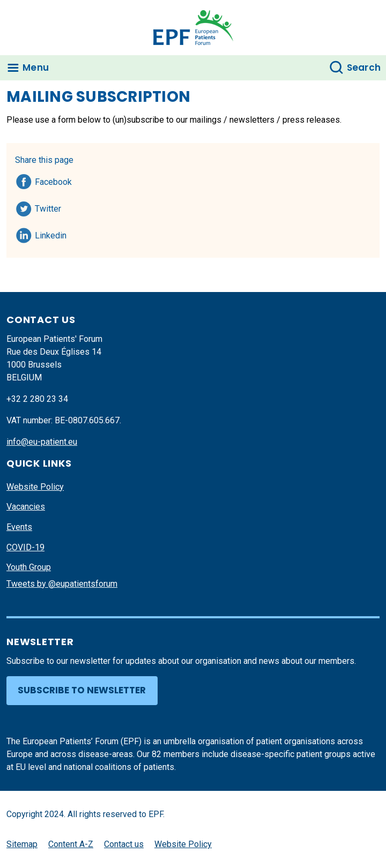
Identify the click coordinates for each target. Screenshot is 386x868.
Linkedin (51, 234)
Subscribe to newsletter (82, 690)
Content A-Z (71, 844)
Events (19, 527)
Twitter (51, 207)
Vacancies (26, 507)
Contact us (124, 844)
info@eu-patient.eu (42, 442)
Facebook (53, 180)
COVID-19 (25, 547)
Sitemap (22, 844)
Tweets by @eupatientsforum (62, 584)
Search (364, 68)
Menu (36, 68)
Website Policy (35, 487)
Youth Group (29, 567)
